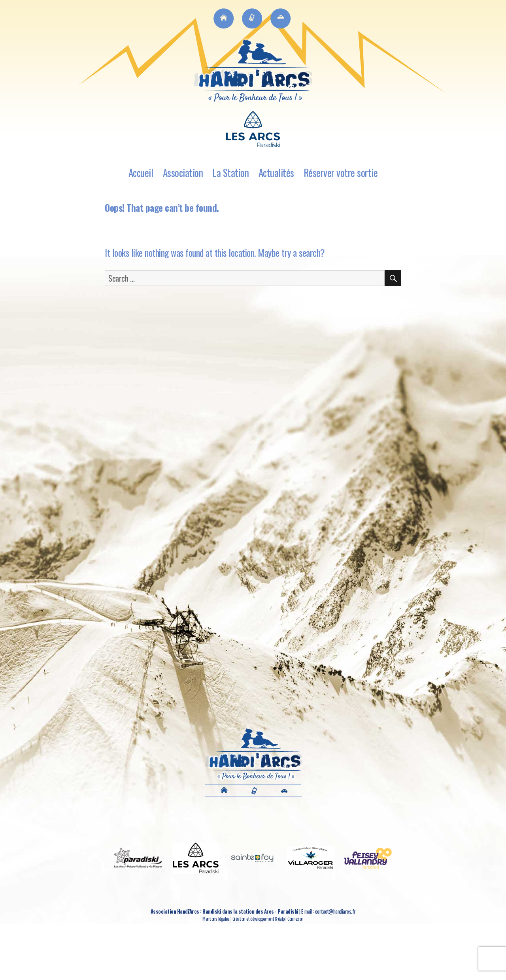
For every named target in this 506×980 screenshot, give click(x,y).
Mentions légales (216, 919)
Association (183, 172)
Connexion (295, 919)
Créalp (280, 919)
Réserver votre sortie (341, 172)
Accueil (141, 172)
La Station (230, 172)
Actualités (276, 172)
